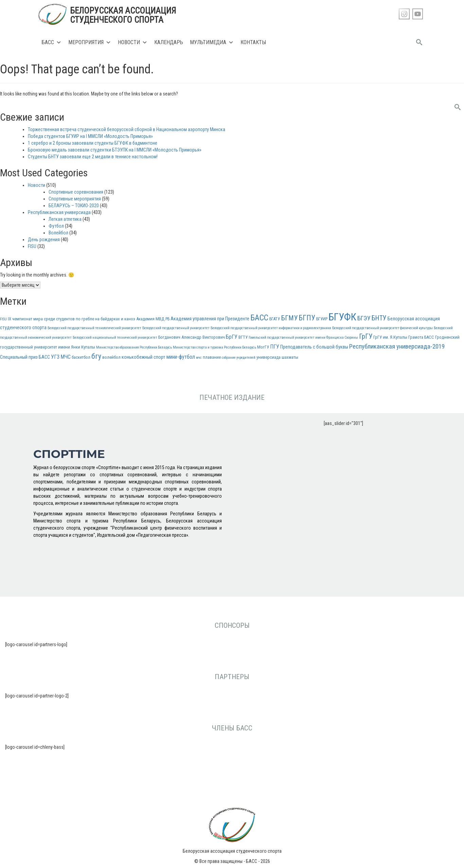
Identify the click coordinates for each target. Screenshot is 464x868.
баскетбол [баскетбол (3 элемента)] (81, 357)
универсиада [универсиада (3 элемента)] (269, 357)
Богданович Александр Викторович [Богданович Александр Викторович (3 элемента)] (192, 337)
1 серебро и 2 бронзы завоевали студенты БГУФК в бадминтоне (93, 143)
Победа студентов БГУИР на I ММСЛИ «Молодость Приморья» (90, 136)
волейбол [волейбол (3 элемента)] (111, 357)
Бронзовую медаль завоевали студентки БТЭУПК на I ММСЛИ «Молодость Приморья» (115, 150)
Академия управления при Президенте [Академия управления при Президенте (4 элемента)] (210, 319)
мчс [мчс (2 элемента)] (199, 358)
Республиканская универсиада (59, 212)
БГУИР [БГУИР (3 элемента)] (322, 319)
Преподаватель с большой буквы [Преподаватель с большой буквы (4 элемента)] (314, 347)
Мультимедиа (212, 42)
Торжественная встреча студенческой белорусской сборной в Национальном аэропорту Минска (127, 129)
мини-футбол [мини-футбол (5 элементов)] (181, 357)
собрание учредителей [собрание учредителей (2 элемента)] (239, 358)
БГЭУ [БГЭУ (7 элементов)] (364, 318)
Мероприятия (90, 42)
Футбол (56, 226)
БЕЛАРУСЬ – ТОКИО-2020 (74, 206)
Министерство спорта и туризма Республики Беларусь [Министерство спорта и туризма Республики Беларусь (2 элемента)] (215, 347)
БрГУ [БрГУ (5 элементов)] (232, 337)
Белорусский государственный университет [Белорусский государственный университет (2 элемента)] (176, 328)
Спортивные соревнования (76, 192)
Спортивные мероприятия (75, 199)
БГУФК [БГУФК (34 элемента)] (342, 317)
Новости (133, 42)
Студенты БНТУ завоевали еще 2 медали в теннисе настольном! (93, 157)
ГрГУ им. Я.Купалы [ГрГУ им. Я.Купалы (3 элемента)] (390, 337)
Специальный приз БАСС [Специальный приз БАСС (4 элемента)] (25, 357)
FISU (32, 246)
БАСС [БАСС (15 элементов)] (259, 318)
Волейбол (58, 233)
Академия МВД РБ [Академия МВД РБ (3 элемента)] (153, 319)
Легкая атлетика (65, 219)
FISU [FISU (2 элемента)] (3, 319)
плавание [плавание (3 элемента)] (212, 357)
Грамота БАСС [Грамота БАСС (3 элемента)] (421, 337)
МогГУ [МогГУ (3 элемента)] (263, 347)
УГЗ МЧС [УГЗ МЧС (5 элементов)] (61, 357)
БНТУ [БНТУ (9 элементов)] (379, 318)
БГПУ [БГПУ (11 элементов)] (307, 318)
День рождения (44, 240)
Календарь (169, 42)
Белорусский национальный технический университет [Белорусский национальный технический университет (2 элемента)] (115, 338)
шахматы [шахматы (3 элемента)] (290, 357)
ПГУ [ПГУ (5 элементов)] (275, 347)
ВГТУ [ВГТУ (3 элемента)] (243, 337)
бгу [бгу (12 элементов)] (96, 356)
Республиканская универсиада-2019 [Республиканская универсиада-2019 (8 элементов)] (397, 346)
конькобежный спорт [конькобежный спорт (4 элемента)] (144, 357)
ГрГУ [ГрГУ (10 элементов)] (366, 336)
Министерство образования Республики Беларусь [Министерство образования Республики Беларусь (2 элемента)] (134, 347)
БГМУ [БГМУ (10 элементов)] (289, 318)
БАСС (52, 42)
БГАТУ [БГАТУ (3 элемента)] (275, 319)
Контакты (253, 42)
